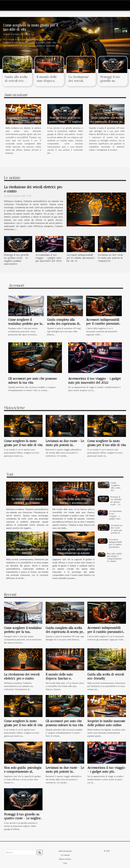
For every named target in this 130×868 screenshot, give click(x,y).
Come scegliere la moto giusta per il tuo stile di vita (23, 443)
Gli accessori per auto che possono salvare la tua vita (33, 380)
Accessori (65, 855)
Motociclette (65, 859)
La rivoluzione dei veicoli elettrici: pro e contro (78, 83)
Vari (65, 863)
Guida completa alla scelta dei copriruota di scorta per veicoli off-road (107, 122)
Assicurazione (65, 851)
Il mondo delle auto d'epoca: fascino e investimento (47, 83)
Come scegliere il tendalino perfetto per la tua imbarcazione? (25, 324)
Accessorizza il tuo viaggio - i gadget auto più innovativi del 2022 (49, 258)
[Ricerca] (20, 852)
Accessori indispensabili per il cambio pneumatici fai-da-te (81, 258)
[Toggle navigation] (8, 5)
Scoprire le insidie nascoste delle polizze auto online (106, 723)
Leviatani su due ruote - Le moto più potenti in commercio (112, 258)
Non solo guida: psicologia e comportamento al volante (115, 557)
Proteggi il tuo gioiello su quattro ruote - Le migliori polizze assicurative (65, 122)
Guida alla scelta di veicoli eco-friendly (16, 81)
